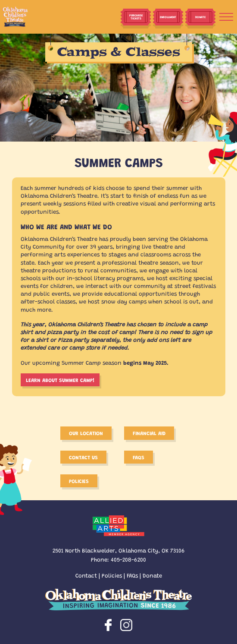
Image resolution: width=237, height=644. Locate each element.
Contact (86, 575)
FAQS (139, 457)
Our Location (86, 433)
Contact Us (83, 457)
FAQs (132, 575)
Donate (152, 575)
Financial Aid (149, 433)
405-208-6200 (128, 559)
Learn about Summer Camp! (60, 380)
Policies (79, 481)
